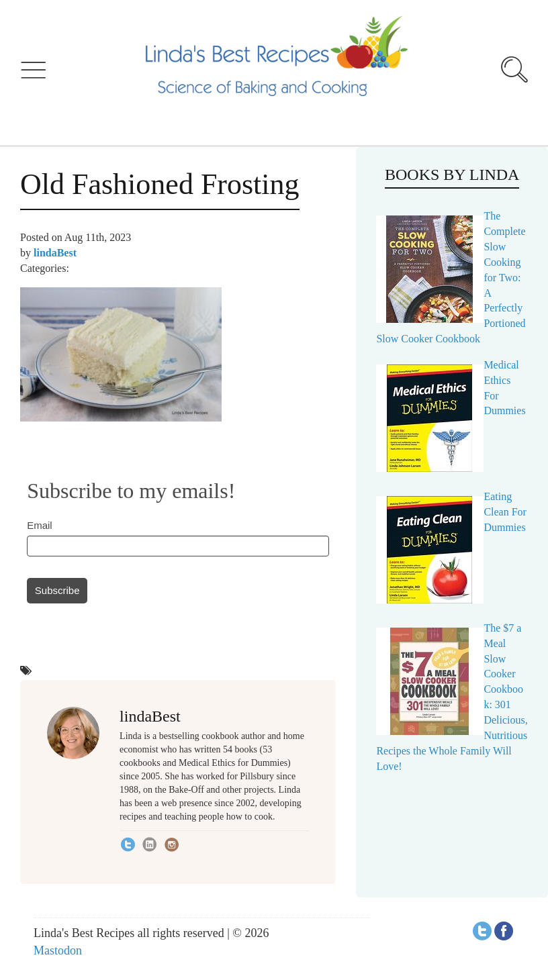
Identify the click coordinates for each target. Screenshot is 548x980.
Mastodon (58, 950)
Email (40, 525)
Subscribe (57, 590)
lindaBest (55, 253)
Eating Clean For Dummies (505, 512)
